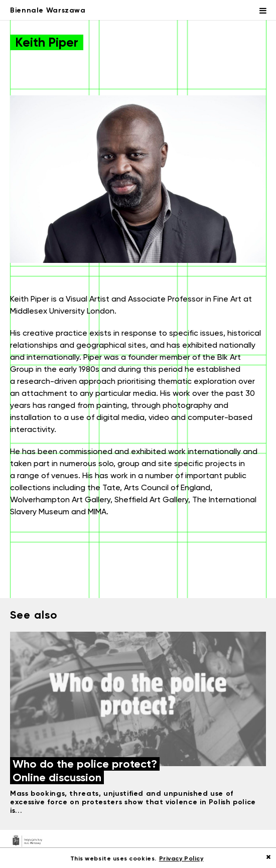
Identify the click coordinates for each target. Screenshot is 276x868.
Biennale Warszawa (48, 10)
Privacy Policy (181, 858)
